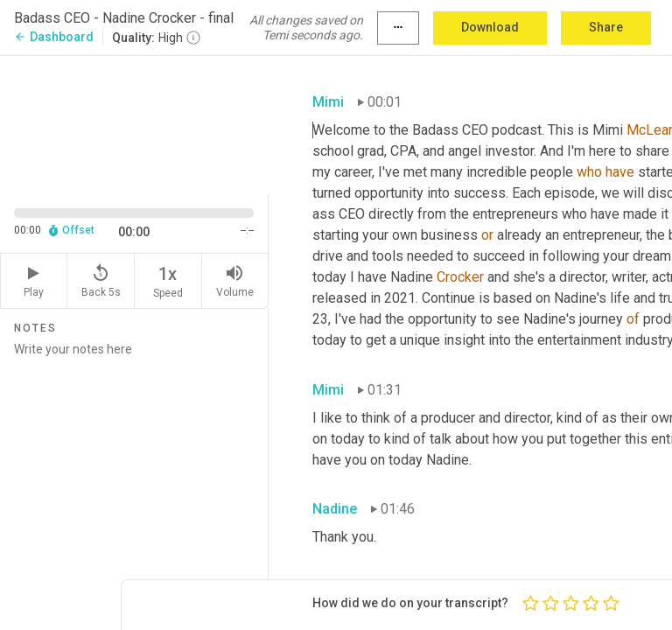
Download (490, 27)
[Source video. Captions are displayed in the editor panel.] (134, 123)
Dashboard (54, 37)
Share (606, 27)
